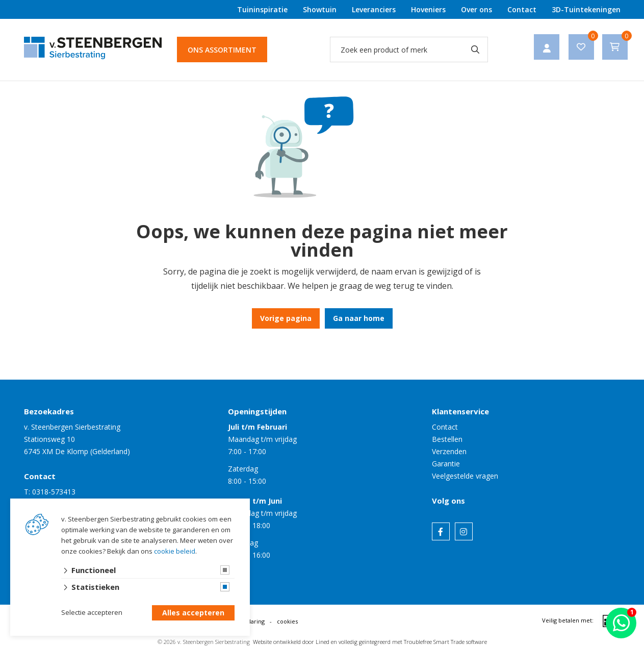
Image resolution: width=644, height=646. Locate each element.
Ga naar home (359, 318)
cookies (287, 621)
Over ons (476, 9)
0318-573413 (54, 492)
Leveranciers (374, 9)
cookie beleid (175, 551)
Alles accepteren (193, 613)
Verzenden (449, 451)
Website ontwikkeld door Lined (291, 642)
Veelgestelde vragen (465, 476)
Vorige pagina (286, 318)
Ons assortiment (222, 50)
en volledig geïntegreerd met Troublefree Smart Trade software (409, 642)
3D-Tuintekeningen (586, 9)
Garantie (446, 464)
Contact (522, 9)
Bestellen (447, 439)
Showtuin (320, 9)
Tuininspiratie (262, 9)
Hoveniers (428, 9)
